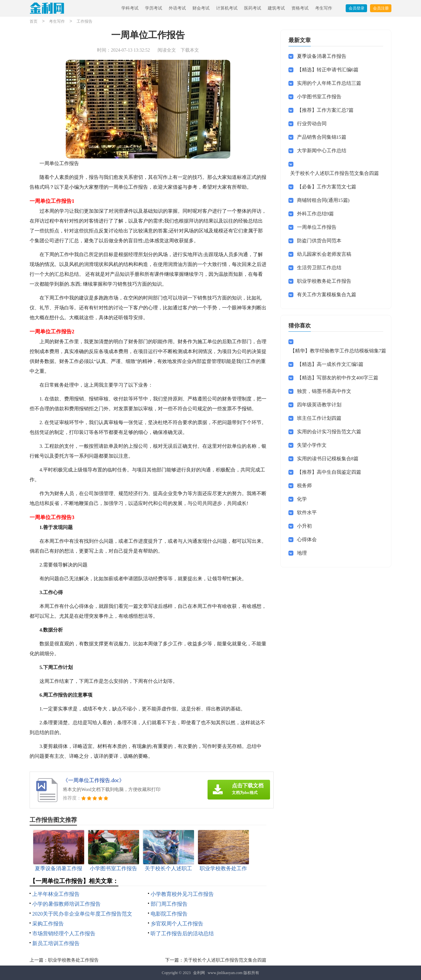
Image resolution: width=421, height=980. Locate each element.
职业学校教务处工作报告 (73, 960)
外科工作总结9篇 (316, 214)
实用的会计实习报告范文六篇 (329, 432)
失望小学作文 (312, 445)
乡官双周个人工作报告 (177, 924)
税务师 (304, 486)
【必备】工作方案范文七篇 (327, 187)
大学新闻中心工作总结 (322, 151)
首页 (34, 22)
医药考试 (253, 8)
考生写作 (324, 8)
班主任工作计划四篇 (319, 418)
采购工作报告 (48, 924)
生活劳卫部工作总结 (319, 268)
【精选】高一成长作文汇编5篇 (330, 364)
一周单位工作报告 (317, 227)
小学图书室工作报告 (319, 97)
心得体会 (307, 539)
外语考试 (177, 8)
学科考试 (130, 8)
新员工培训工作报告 (56, 943)
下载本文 (190, 50)
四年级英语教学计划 (319, 405)
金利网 (199, 973)
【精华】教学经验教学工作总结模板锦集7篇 (338, 351)
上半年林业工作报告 (56, 894)
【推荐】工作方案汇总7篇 (325, 110)
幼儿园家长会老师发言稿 (324, 254)
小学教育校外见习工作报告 (182, 894)
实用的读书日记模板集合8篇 (328, 459)
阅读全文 (167, 50)
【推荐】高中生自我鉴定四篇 (329, 472)
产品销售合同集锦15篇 (322, 137)
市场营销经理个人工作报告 (64, 933)
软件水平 (307, 513)
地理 (302, 553)
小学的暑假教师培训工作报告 (66, 904)
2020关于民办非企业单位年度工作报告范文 (82, 914)
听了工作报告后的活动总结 (182, 933)
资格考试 (300, 8)
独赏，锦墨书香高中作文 (324, 391)
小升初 (304, 526)
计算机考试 (227, 8)
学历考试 (154, 8)
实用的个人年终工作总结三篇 (329, 83)
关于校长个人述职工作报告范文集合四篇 (225, 960)
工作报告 (85, 22)
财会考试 (201, 8)
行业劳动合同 (312, 124)
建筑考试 (276, 8)
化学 (302, 499)
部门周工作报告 (169, 904)
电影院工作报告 (169, 914)
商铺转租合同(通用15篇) (323, 200)
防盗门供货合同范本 (319, 241)
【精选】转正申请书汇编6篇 (328, 70)
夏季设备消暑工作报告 (322, 56)
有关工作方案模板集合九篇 (327, 295)
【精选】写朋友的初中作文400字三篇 (338, 378)
